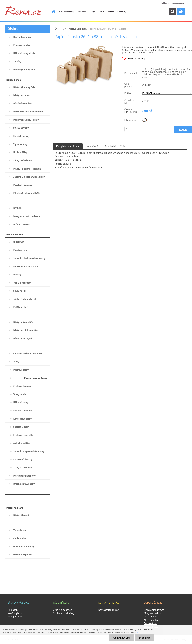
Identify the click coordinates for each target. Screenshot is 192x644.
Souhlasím (145, 638)
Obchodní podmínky (64, 613)
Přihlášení (165, 3)
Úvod (57, 29)
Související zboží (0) (115, 146)
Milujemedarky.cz (153, 613)
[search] (173, 12)
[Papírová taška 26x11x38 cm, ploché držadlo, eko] (84, 47)
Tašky (64, 29)
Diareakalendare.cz (154, 610)
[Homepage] (52, 12)
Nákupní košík (15, 617)
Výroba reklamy (67, 12)
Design (92, 12)
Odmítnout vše (122, 638)
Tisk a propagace (106, 12)
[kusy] (128, 129)
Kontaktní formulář (109, 610)
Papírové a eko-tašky (78, 29)
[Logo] (24, 11)
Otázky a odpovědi (63, 610)
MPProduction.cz (153, 620)
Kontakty (122, 12)
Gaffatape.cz (151, 617)
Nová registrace (178, 3)
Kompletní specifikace (68, 146)
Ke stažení (92, 146)
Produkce (82, 12)
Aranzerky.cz (151, 623)
